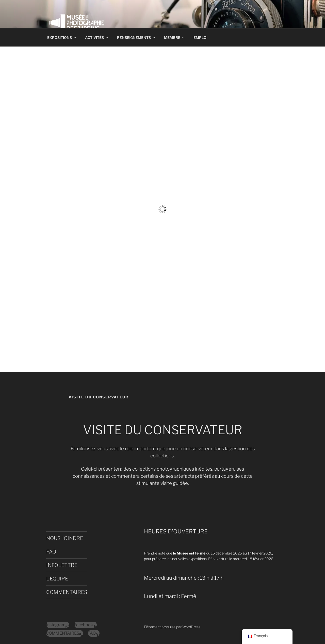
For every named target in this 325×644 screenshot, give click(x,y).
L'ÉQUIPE (57, 579)
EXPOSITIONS (62, 38)
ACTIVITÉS (97, 38)
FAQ (51, 552)
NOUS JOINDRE (65, 538)
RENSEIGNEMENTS (136, 38)
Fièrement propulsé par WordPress (172, 627)
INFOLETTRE (62, 565)
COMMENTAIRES (67, 592)
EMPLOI (200, 38)
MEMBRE (175, 38)
